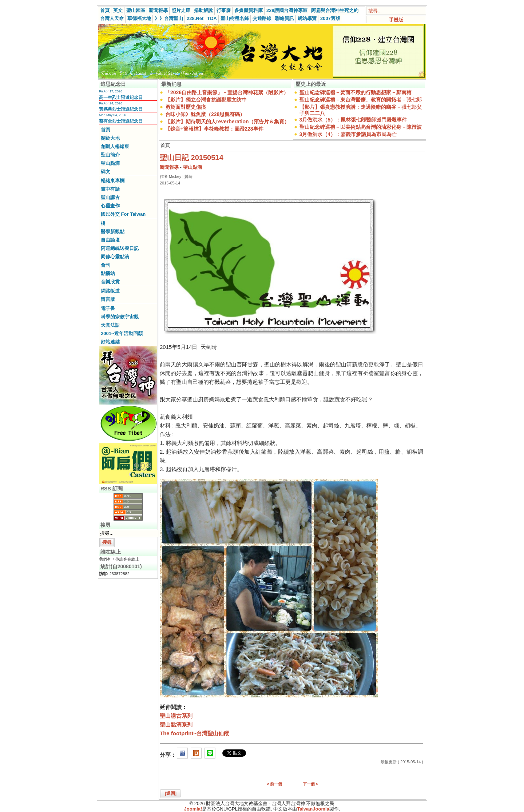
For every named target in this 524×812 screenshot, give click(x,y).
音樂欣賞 (110, 282)
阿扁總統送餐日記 (120, 248)
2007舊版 (330, 18)
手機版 (396, 20)
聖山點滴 (110, 163)
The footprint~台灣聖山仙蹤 (194, 733)
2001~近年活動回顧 (122, 333)
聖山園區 (136, 10)
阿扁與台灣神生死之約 (335, 10)
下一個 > (310, 784)
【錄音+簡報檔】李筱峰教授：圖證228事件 (214, 129)
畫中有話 (110, 189)
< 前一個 (274, 784)
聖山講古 (110, 197)
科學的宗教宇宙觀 (120, 317)
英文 (118, 10)
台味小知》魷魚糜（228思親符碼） (205, 114)
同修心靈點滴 (115, 257)
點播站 (108, 273)
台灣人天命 (112, 18)
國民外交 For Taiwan (123, 214)
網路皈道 (110, 291)
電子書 (108, 308)
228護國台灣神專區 (287, 10)
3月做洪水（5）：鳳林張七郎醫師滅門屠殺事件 (353, 120)
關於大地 (110, 138)
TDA (212, 18)
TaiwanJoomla (313, 809)
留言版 (108, 299)
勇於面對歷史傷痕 (186, 107)
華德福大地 (139, 18)
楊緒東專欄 (113, 181)
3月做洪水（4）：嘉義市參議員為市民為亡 (348, 134)
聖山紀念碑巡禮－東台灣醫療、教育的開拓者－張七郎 (361, 100)
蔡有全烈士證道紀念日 (121, 121)
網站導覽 (307, 18)
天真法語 (110, 325)
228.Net (195, 18)
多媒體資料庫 (249, 10)
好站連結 (110, 342)
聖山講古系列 (176, 716)
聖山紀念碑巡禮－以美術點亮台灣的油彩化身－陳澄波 (361, 127)
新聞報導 (158, 10)
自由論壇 (110, 240)
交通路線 (262, 18)
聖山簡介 (110, 155)
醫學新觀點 (113, 232)
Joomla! (193, 809)
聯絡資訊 (285, 18)
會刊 (106, 265)
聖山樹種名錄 (235, 18)
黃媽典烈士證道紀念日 (121, 109)
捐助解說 (203, 10)
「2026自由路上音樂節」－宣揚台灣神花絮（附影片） (227, 92)
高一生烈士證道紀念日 (121, 97)
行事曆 (224, 10)
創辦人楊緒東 (115, 146)
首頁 (105, 10)
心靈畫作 (110, 206)
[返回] (171, 793)
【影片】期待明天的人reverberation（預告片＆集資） (227, 122)
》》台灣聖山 (169, 18)
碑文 (106, 172)
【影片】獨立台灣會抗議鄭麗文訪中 (206, 100)
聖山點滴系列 (176, 725)
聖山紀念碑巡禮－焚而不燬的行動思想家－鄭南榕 (356, 92)
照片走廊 (181, 10)
